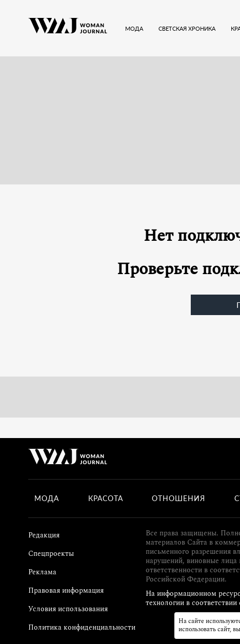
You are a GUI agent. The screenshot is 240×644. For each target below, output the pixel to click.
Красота (106, 498)
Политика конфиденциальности (82, 627)
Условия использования (68, 609)
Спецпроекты (51, 554)
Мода (47, 498)
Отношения (178, 498)
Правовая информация (66, 590)
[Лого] (68, 28)
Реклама (42, 572)
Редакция (44, 535)
